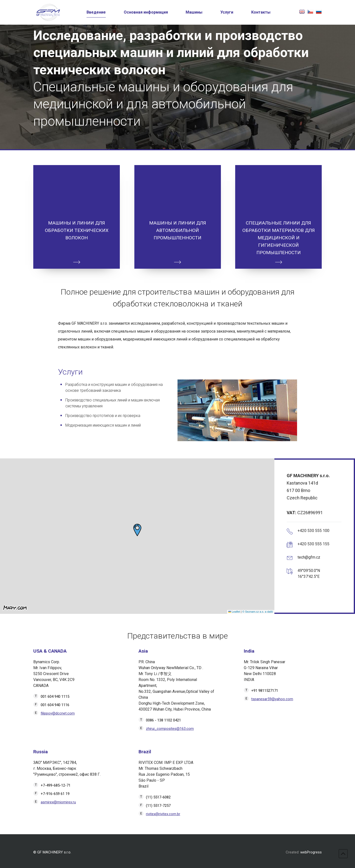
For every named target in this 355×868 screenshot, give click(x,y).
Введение (96, 12)
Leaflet (234, 612)
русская (319, 12)
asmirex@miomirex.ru (58, 802)
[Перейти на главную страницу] (48, 12)
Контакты (261, 12)
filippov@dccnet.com (58, 713)
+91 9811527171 (265, 691)
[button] (137, 530)
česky (310, 12)
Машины (194, 12)
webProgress (311, 852)
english (302, 12)
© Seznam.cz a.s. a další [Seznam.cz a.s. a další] (258, 612)
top (343, 854)
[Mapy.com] (15, 608)
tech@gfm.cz (309, 557)
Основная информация (146, 12)
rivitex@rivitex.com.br (163, 814)
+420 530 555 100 (313, 531)
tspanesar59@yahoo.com (272, 699)
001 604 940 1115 (55, 697)
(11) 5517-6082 (158, 797)
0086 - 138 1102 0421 (163, 720)
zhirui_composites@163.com (170, 729)
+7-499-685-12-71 (56, 785)
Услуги (227, 12)
